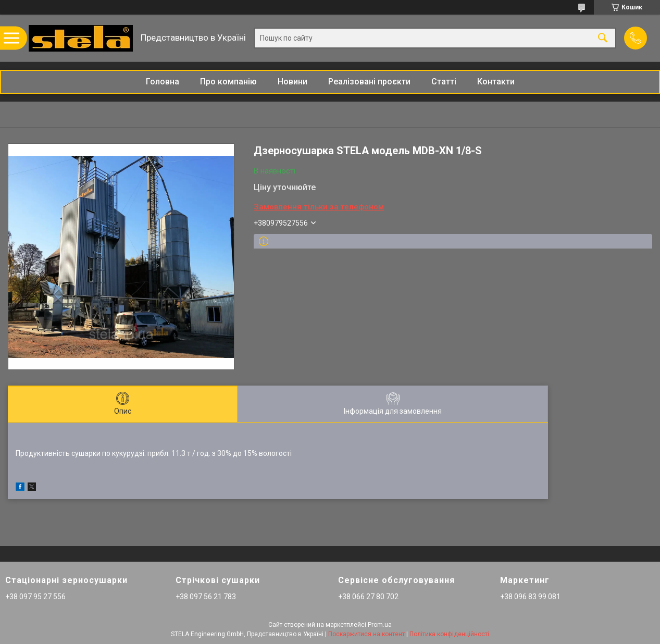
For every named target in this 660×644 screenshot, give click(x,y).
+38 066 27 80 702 (368, 597)
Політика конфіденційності (449, 634)
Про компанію (228, 82)
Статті (444, 82)
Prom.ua (380, 625)
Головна (163, 82)
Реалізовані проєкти (369, 82)
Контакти (496, 82)
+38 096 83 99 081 (530, 597)
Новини (292, 82)
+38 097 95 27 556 (35, 597)
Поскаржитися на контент (366, 634)
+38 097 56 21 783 (206, 597)
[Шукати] (603, 38)
